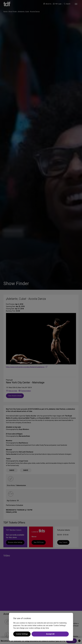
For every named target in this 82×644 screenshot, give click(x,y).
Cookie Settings (22, 634)
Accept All (50, 634)
